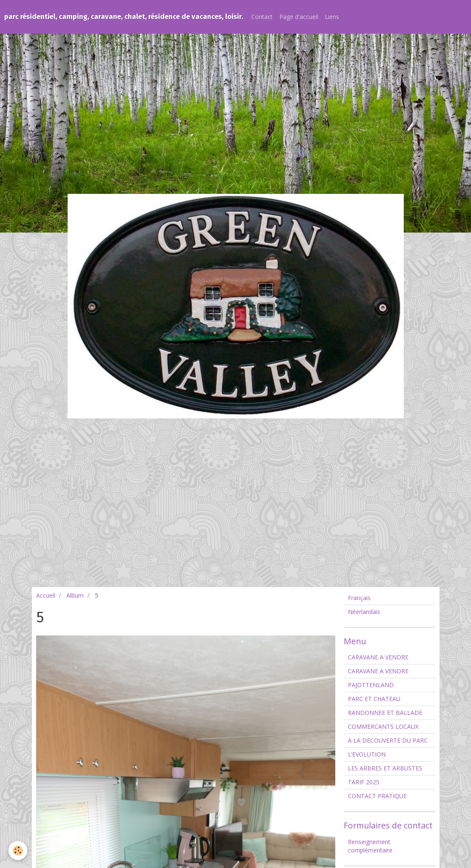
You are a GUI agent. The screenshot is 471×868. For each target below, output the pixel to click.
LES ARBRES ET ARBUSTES (385, 768)
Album (75, 595)
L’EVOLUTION (367, 754)
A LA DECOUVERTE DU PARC (388, 740)
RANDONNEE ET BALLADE (385, 713)
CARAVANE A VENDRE (378, 657)
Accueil (46, 595)
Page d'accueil (299, 17)
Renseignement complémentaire (370, 846)
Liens (332, 17)
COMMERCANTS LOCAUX (383, 726)
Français (359, 598)
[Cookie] (18, 851)
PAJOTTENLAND (371, 685)
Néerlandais (364, 612)
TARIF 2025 (364, 782)
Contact (262, 17)
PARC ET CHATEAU (374, 699)
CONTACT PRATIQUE (377, 796)
